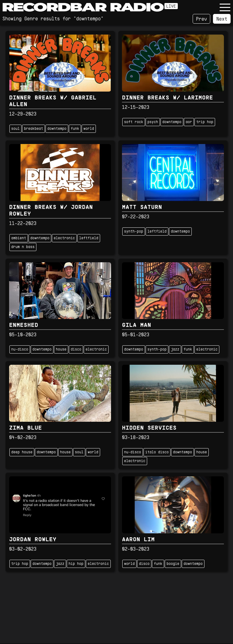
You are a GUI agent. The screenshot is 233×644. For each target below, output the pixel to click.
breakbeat (34, 129)
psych (153, 122)
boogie (173, 564)
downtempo (57, 129)
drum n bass (23, 247)
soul (15, 129)
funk (75, 129)
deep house (22, 452)
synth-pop (134, 232)
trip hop (205, 122)
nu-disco (20, 350)
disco (76, 350)
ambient (19, 238)
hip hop (76, 564)
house (61, 350)
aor (189, 122)
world (89, 129)
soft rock (134, 122)
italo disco (157, 452)
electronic (64, 238)
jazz (175, 350)
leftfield (89, 238)
